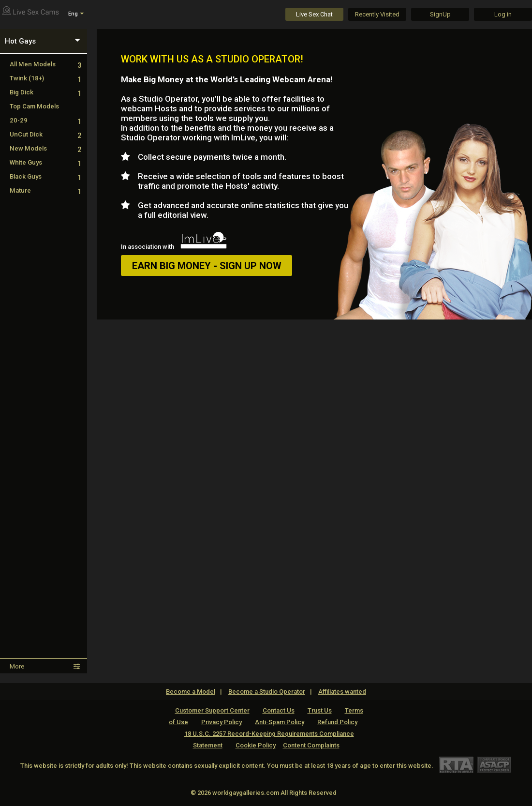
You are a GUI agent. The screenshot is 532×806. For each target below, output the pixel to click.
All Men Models (45, 64)
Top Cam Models (34, 106)
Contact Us (279, 710)
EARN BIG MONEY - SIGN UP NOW (207, 266)
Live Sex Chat (314, 14)
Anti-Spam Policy (280, 722)
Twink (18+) (45, 78)
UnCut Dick (45, 134)
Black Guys (45, 176)
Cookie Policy (256, 745)
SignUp (440, 14)
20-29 (45, 120)
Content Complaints (311, 745)
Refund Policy (337, 722)
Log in (503, 14)
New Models (45, 148)
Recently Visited (377, 14)
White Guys (45, 162)
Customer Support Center (212, 710)
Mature (45, 190)
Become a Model (191, 692)
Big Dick (45, 92)
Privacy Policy (222, 722)
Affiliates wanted (342, 692)
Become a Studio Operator (267, 692)
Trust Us (320, 710)
